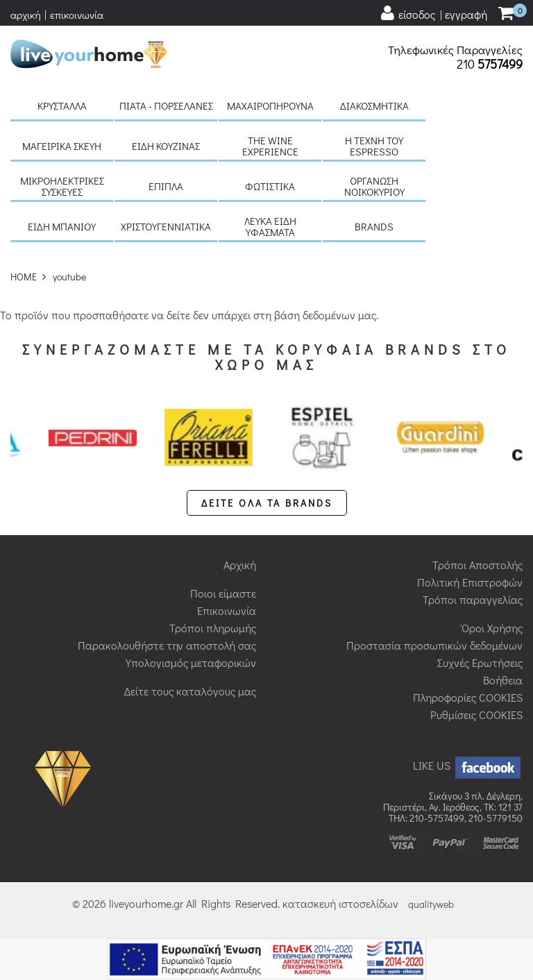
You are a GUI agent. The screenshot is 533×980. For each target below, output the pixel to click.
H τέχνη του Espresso (374, 146)
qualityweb (431, 904)
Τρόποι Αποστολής (477, 565)
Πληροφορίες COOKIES (468, 697)
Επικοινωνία (227, 610)
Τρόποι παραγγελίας (473, 599)
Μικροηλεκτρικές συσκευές (62, 186)
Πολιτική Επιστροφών (470, 582)
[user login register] (433, 14)
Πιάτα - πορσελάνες (166, 105)
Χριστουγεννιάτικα (166, 226)
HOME (24, 277)
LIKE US (468, 765)
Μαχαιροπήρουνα (270, 105)
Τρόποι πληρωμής (213, 628)
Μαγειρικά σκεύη (62, 146)
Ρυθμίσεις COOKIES (476, 715)
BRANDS (374, 226)
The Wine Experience (270, 146)
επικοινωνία (77, 15)
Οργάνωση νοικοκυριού (374, 186)
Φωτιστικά (270, 186)
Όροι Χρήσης (492, 628)
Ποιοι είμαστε (223, 593)
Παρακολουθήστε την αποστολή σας (167, 645)
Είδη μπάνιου (62, 226)
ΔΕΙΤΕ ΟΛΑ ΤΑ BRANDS (267, 503)
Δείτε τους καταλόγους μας (190, 691)
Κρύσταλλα (62, 105)
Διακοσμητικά (374, 105)
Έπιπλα (166, 186)
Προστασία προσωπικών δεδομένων (434, 645)
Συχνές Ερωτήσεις (480, 662)
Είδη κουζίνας (166, 146)
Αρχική (240, 565)
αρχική (26, 15)
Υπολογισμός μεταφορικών (191, 662)
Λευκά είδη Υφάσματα (270, 226)
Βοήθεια (503, 680)
